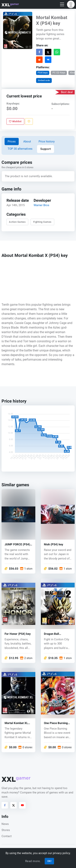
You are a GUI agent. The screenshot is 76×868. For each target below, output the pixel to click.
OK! (49, 861)
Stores (6, 830)
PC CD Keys (59, 73)
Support (46, 149)
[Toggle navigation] (62, 4)
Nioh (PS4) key (54, 545)
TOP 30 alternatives (20, 149)
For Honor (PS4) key (18, 634)
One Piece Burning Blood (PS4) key (56, 723)
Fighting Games (42, 222)
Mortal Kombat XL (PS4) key (16, 723)
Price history (47, 141)
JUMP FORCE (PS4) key (17, 545)
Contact (7, 836)
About (27, 141)
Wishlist (15, 121)
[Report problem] (29, 121)
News (5, 824)
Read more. (33, 861)
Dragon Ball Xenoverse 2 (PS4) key (56, 634)
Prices (12, 141)
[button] (71, 4)
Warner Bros (41, 205)
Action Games (17, 222)
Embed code (44, 80)
